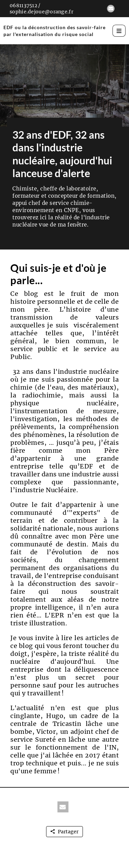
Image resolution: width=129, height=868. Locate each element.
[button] (111, 9)
